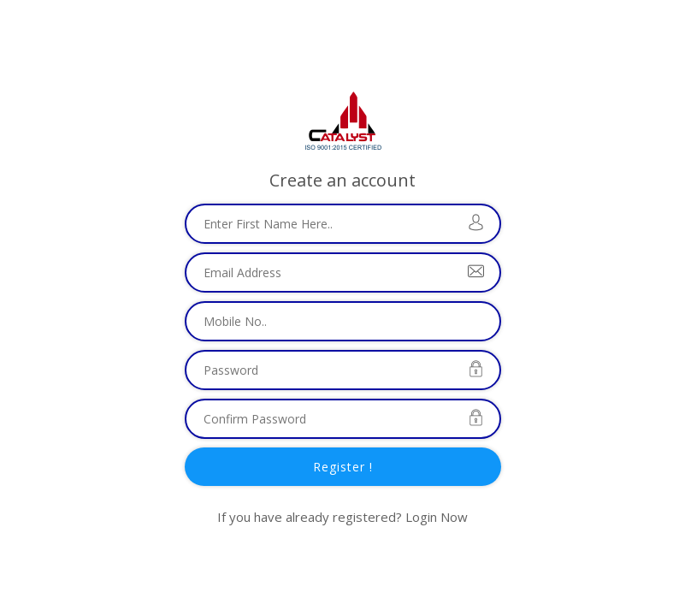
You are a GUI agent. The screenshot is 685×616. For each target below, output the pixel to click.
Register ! (343, 467)
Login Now (437, 517)
